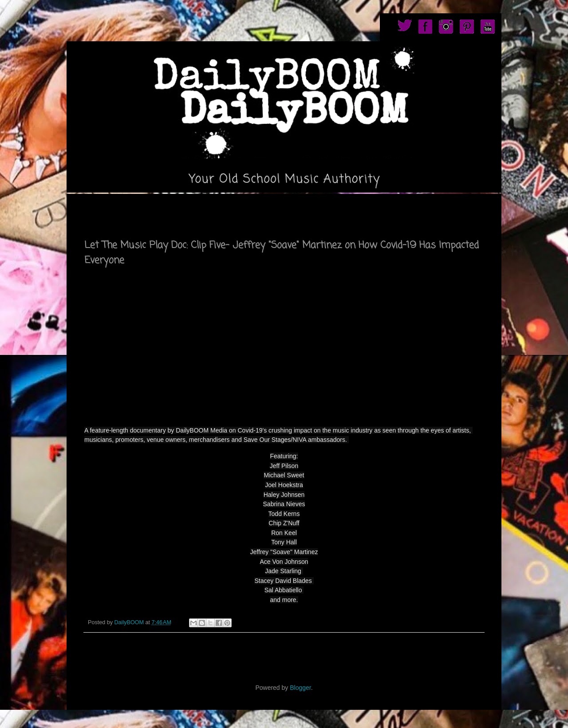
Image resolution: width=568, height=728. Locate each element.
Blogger (300, 688)
